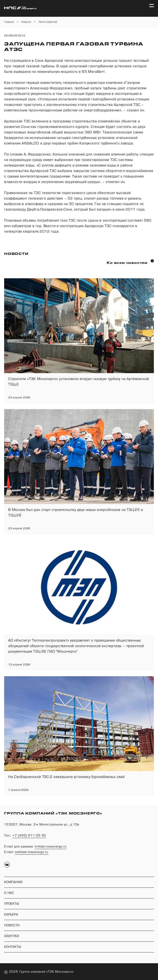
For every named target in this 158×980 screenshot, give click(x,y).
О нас (9, 893)
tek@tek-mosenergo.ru (32, 852)
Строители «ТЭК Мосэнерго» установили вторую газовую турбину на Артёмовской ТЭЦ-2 (79, 382)
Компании (13, 882)
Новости (12, 925)
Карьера (11, 915)
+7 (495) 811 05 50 (29, 836)
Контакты (13, 947)
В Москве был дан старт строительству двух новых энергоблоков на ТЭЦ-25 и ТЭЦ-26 (76, 513)
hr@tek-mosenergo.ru (51, 847)
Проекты (12, 904)
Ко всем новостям (130, 262)
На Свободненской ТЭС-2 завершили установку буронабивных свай (66, 777)
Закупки (12, 936)
